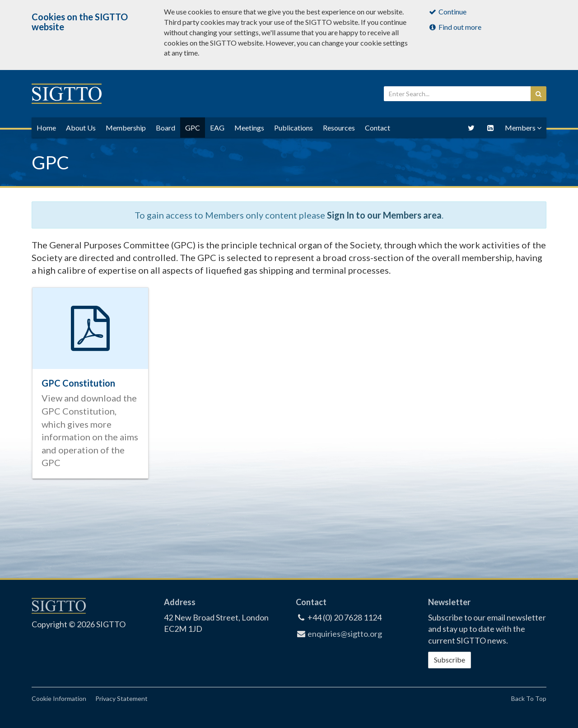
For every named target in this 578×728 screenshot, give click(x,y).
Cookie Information (59, 698)
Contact (378, 128)
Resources (339, 128)
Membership (126, 128)
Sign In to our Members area (384, 215)
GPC (193, 128)
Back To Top (529, 698)
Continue (447, 12)
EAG (217, 128)
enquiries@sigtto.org (345, 634)
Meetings (249, 128)
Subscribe (450, 660)
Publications (294, 128)
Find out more (455, 27)
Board (165, 128)
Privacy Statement (121, 698)
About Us (81, 128)
